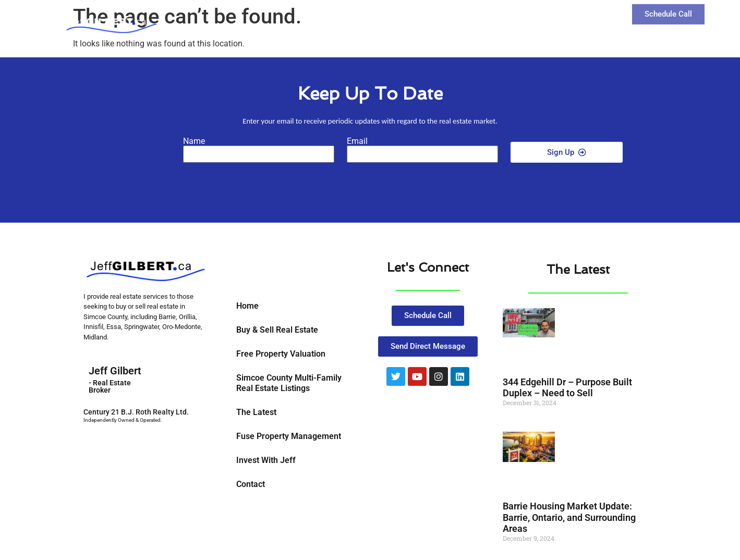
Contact (572, 18)
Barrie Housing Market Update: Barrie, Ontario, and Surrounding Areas (569, 517)
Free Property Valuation (281, 354)
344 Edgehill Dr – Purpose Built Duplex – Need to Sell (567, 388)
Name (194, 141)
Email (357, 141)
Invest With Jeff (266, 460)
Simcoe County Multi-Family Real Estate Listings (289, 383)
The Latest (517, 18)
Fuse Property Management (289, 436)
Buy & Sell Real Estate (277, 330)
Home (247, 306)
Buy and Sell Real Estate (426, 18)
